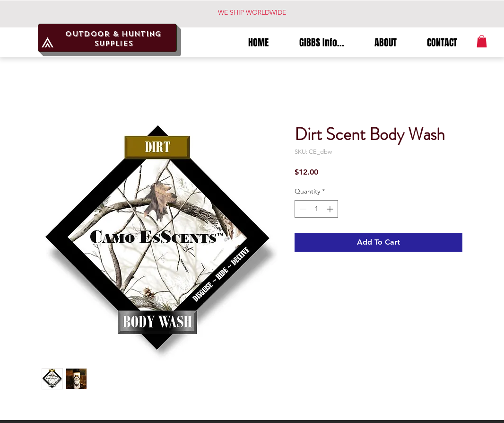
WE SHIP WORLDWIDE (252, 12)
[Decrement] (302, 209)
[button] (482, 41)
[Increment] (331, 209)
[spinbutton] (316, 209)
